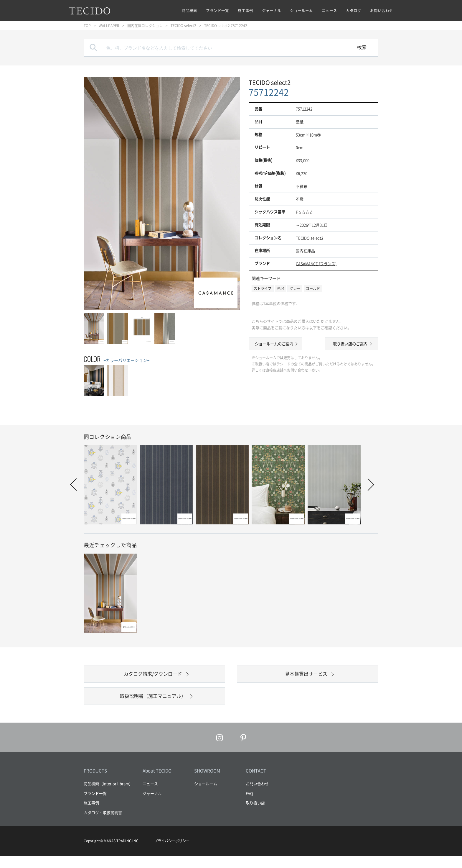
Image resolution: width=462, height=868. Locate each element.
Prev (76, 485)
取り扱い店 (255, 815)
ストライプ (263, 288)
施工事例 (245, 10)
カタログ (354, 10)
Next (368, 485)
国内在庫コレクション (145, 26)
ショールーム (301, 10)
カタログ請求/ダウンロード (153, 677)
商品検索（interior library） (108, 796)
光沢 (280, 288)
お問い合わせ (382, 10)
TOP (87, 26)
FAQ (249, 805)
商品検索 (189, 10)
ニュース (329, 10)
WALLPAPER (109, 26)
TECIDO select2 (183, 26)
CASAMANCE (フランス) (316, 264)
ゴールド (313, 288)
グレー (295, 288)
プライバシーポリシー (172, 853)
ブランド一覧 (217, 10)
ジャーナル (272, 10)
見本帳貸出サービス (306, 677)
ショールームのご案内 (278, 344)
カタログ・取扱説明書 (103, 824)
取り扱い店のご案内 (346, 344)
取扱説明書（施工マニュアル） (153, 705)
